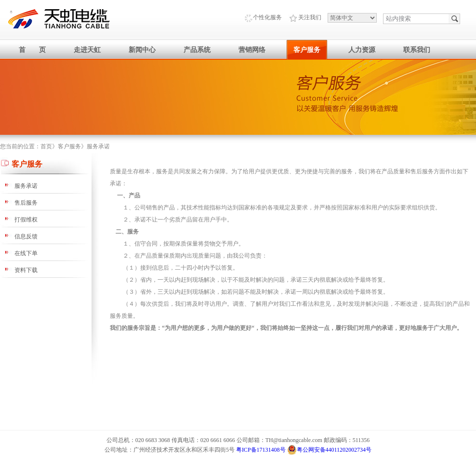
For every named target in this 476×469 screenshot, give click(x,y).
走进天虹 (87, 50)
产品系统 (197, 50)
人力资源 (362, 50)
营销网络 (252, 50)
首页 (46, 146)
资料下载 (26, 270)
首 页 (32, 50)
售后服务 (26, 203)
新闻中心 (142, 50)
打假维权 (26, 220)
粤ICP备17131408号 (261, 450)
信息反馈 (26, 236)
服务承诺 (98, 146)
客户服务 (307, 50)
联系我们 (417, 50)
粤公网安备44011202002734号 (330, 450)
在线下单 (26, 253)
